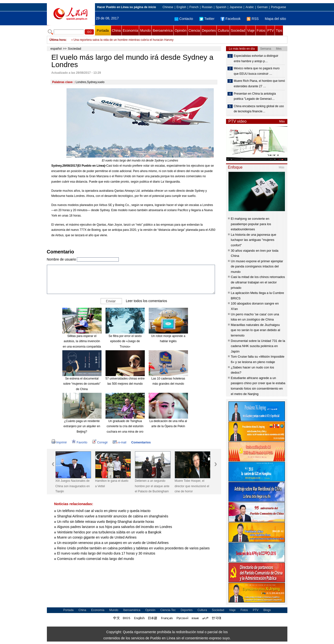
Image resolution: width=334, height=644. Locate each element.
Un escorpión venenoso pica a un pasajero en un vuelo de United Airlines (113, 543)
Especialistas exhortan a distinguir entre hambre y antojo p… (256, 59)
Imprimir (59, 442)
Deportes (209, 30)
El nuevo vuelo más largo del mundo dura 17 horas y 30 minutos (106, 553)
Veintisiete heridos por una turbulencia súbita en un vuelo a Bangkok (109, 532)
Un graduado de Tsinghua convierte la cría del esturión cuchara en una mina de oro (125, 426)
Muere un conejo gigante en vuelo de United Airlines (97, 537)
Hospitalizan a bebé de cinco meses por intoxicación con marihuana (118, 38)
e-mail (120, 442)
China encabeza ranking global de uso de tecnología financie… (259, 109)
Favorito (79, 442)
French (194, 7)
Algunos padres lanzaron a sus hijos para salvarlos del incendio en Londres (115, 527)
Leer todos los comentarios (147, 301)
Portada (103, 30)
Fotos (261, 30)
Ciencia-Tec (168, 610)
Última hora (58, 40)
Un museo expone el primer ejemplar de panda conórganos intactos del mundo (257, 266)
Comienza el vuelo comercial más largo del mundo (96, 559)
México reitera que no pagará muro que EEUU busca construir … (257, 71)
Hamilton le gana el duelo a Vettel (112, 483)
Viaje (251, 30)
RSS (253, 19)
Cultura (223, 30)
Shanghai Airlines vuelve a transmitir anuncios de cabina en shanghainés (113, 516)
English (181, 7)
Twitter (207, 19)
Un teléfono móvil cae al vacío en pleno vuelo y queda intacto (104, 511)
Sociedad (238, 30)
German (262, 7)
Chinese (168, 7)
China (116, 30)
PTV (271, 30)
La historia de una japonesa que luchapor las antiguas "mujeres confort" (254, 240)
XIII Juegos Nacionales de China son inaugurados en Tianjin (73, 486)
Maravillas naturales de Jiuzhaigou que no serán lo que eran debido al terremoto (256, 330)
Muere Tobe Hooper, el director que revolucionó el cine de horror (192, 486)
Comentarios (141, 442)
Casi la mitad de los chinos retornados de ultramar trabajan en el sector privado (258, 282)
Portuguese (278, 7)
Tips (279, 30)
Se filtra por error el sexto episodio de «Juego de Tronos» (125, 341)
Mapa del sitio (275, 19)
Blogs (267, 610)
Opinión (181, 30)
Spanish (221, 7)
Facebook (231, 19)
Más (282, 121)
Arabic (250, 7)
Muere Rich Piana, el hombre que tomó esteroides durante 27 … (260, 84)
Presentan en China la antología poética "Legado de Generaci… (255, 96)
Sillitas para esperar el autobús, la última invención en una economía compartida (82, 341)
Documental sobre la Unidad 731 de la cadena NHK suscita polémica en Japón (258, 346)
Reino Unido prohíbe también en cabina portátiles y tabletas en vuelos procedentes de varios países (134, 548)
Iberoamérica (163, 30)
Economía (130, 30)
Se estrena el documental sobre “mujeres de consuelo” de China (82, 384)
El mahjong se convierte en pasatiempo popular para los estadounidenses (251, 224)
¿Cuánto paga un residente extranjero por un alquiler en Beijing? (82, 426)
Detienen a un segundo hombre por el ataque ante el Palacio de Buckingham (152, 486)
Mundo (145, 30)
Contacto (184, 19)
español (56, 49)
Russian (207, 7)
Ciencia (194, 30)
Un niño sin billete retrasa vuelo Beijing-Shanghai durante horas (106, 522)
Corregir (100, 442)
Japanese (236, 7)
